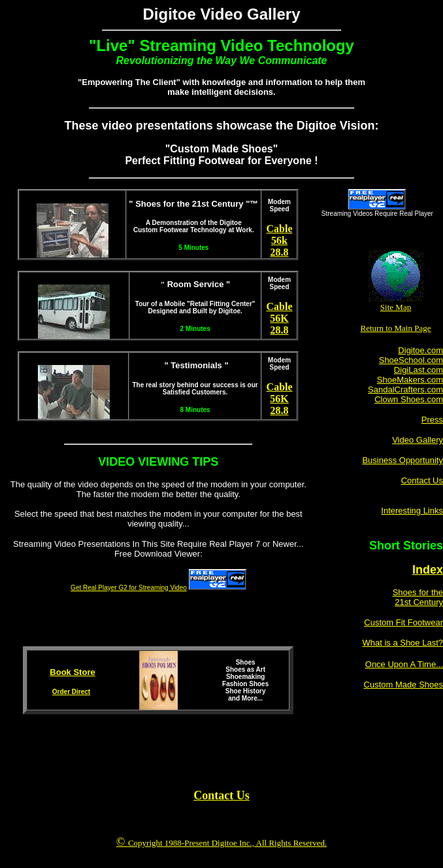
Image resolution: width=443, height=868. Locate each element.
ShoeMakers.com (410, 380)
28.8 (280, 252)
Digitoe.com (420, 350)
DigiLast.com (418, 370)
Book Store (72, 672)
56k (279, 240)
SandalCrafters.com (405, 390)
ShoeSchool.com (411, 360)
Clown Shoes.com (409, 399)
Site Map (396, 307)
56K (279, 318)
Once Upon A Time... (404, 664)
